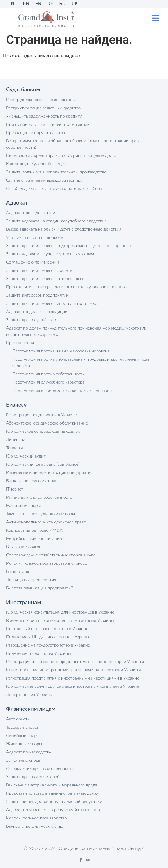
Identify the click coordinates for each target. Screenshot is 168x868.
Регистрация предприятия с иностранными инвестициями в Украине (73, 678)
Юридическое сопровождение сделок (43, 431)
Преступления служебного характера (48, 382)
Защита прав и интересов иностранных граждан (53, 303)
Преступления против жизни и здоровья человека (61, 351)
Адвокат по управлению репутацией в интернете (54, 810)
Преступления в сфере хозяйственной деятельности (63, 390)
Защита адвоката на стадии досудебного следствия (56, 221)
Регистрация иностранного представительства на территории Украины (75, 661)
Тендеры (14, 448)
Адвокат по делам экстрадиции (37, 311)
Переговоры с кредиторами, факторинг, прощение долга (61, 155)
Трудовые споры (22, 727)
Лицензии (16, 439)
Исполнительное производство (36, 818)
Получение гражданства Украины (38, 653)
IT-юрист (15, 489)
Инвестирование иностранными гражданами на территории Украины (73, 670)
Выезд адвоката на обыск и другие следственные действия (64, 229)
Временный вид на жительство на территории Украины (60, 620)
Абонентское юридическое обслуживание (47, 423)
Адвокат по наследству (29, 752)
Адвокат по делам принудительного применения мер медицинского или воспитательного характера (77, 331)
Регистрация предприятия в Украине (41, 415)
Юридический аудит (26, 456)
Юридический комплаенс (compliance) (43, 464)
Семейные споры (23, 735)
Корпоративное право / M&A (34, 530)
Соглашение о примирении (33, 262)
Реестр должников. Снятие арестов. (41, 99)
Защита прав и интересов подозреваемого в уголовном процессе (69, 245)
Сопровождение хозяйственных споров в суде (51, 555)
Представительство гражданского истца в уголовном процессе (67, 287)
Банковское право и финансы (34, 481)
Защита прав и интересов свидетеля (41, 270)
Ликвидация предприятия (31, 580)
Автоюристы (18, 719)
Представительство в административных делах (52, 793)
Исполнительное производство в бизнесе (46, 563)
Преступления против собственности (48, 374)
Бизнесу (16, 404)
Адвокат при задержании (31, 212)
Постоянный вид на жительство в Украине (47, 628)
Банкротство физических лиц (34, 826)
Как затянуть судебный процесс (37, 164)
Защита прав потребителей (33, 777)
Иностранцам (23, 602)
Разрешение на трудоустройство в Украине (48, 645)
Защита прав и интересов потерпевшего (45, 278)
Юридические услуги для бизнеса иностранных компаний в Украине (73, 686)
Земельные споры (24, 760)
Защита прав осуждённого (32, 320)
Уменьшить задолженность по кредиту (44, 116)
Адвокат (17, 202)
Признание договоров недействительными (48, 124)
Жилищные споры (24, 744)
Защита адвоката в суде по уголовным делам (50, 254)
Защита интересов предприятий (37, 295)
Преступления (20, 343)
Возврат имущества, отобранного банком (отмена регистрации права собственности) (73, 144)
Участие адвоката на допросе (34, 237)
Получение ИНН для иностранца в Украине (48, 637)
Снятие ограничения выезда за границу (44, 180)
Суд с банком (23, 89)
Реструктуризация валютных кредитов (43, 108)
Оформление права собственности (40, 768)
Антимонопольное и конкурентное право (46, 522)
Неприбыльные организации (34, 538)
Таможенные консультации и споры (41, 514)
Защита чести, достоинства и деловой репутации (54, 801)
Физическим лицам (31, 709)
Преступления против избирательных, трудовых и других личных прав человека (81, 362)
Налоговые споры (23, 505)
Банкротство (18, 571)
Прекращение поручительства (36, 132)
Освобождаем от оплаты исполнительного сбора (54, 188)
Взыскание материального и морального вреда (52, 785)
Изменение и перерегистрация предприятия (49, 472)
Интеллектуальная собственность (39, 497)
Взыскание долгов (24, 547)
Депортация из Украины (29, 694)
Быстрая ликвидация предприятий (40, 588)
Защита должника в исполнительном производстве (56, 172)
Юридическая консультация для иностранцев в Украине (60, 612)
